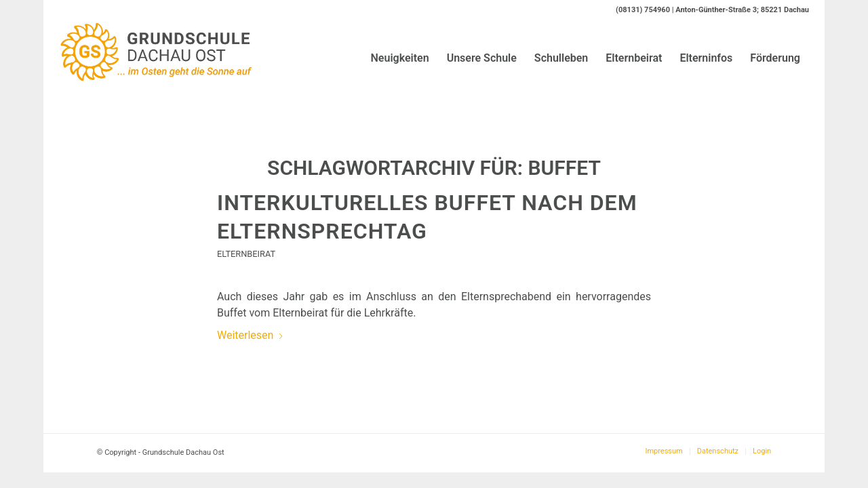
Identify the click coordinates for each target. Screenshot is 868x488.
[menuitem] (400, 58)
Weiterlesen (251, 335)
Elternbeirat (246, 254)
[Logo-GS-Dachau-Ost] (156, 58)
